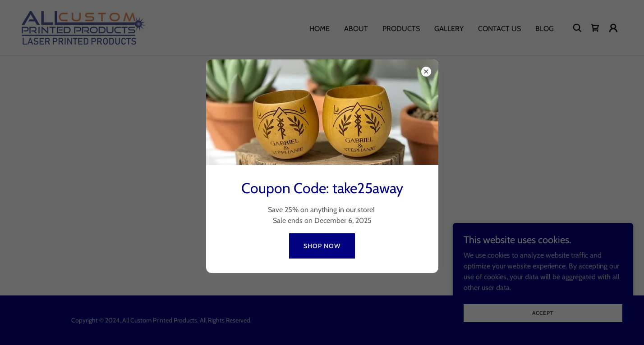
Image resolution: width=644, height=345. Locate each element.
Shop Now (322, 246)
